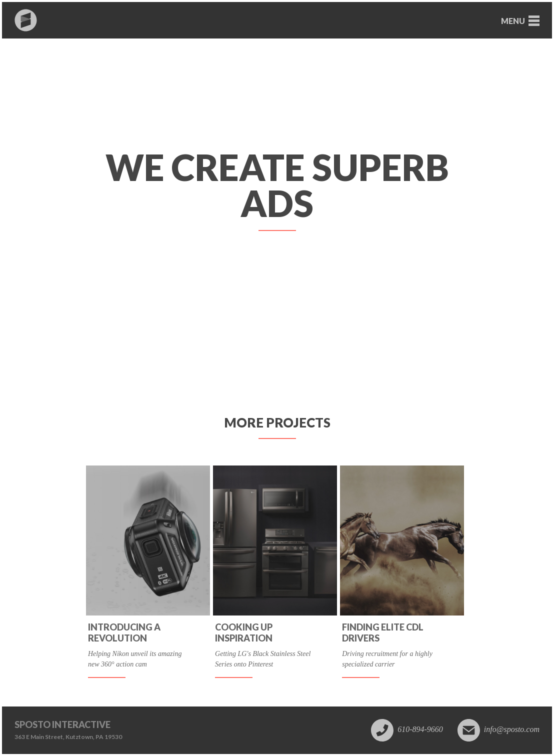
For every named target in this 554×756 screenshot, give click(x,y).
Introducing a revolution (124, 633)
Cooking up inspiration (244, 633)
